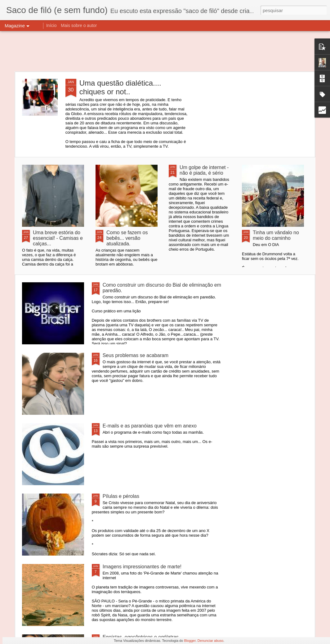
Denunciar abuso (210, 641)
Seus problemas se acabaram (136, 355)
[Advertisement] (165, 51)
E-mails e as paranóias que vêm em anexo (150, 426)
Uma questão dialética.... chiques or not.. (120, 87)
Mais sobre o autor (79, 25)
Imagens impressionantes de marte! (142, 567)
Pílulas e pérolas (121, 496)
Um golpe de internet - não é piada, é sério (204, 170)
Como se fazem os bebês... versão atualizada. (127, 238)
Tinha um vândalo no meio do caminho (276, 235)
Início (51, 25)
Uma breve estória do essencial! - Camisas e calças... (58, 238)
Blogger (190, 641)
